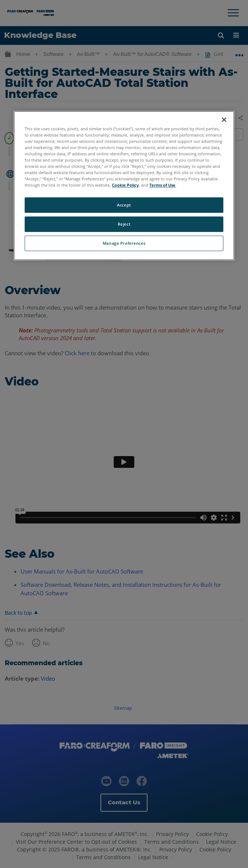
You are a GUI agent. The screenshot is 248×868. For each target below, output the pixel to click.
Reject (124, 224)
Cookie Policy (125, 185)
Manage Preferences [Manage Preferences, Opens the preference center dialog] (124, 243)
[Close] (224, 120)
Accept (124, 205)
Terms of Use (162, 185)
